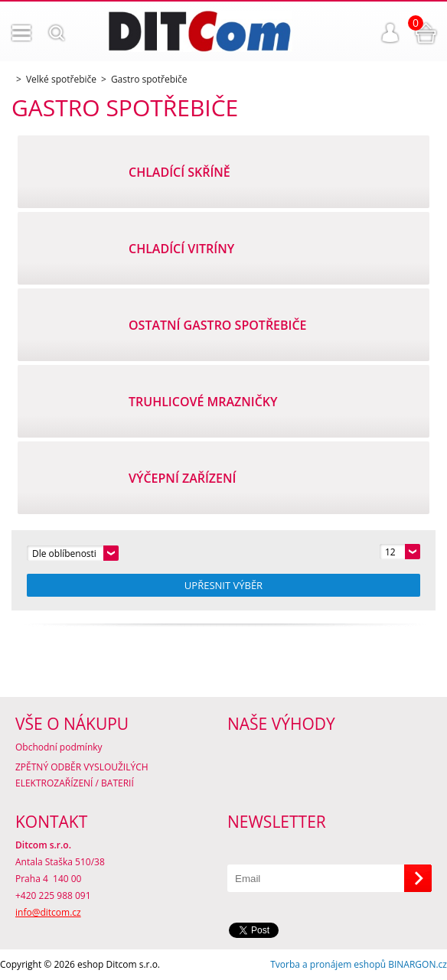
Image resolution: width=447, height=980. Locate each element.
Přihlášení (390, 33)
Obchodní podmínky (59, 747)
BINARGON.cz (418, 964)
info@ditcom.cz (48, 912)
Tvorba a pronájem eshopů (328, 964)
